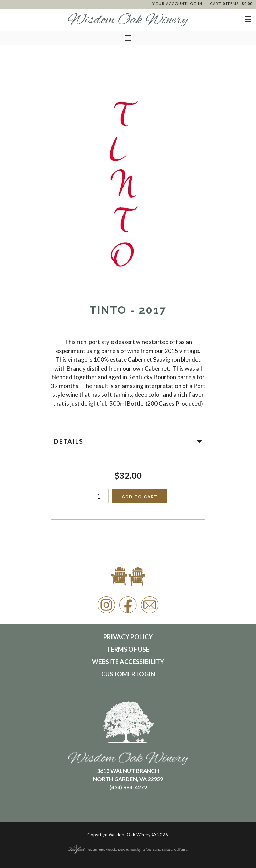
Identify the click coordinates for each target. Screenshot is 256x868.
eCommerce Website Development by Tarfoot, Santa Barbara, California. (128, 850)
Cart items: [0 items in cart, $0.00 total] (231, 4)
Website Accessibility (128, 662)
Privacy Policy (128, 637)
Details (128, 441)
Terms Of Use (128, 649)
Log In (195, 4)
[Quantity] (99, 496)
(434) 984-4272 (128, 787)
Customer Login (128, 674)
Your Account (170, 4)
